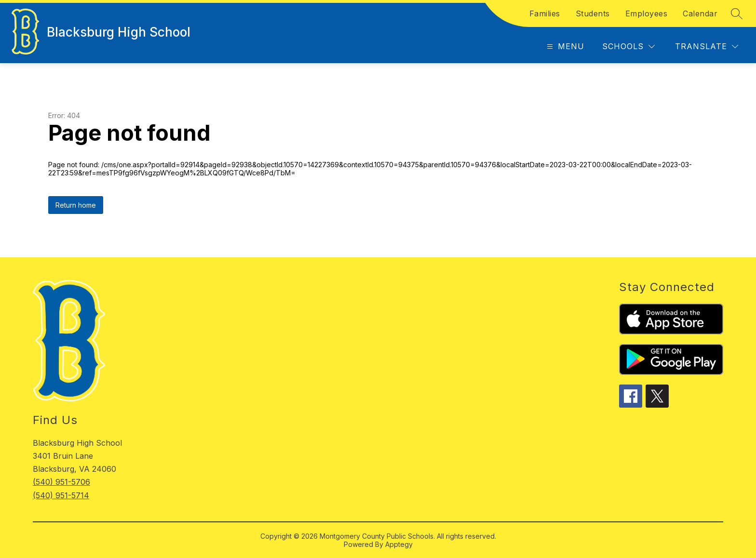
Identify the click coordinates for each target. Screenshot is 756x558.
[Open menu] (564, 46)
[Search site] (737, 13)
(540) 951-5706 (61, 482)
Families (545, 13)
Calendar (700, 13)
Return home (76, 205)
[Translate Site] (707, 46)
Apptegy (399, 544)
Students (593, 13)
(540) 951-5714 (61, 495)
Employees (647, 13)
